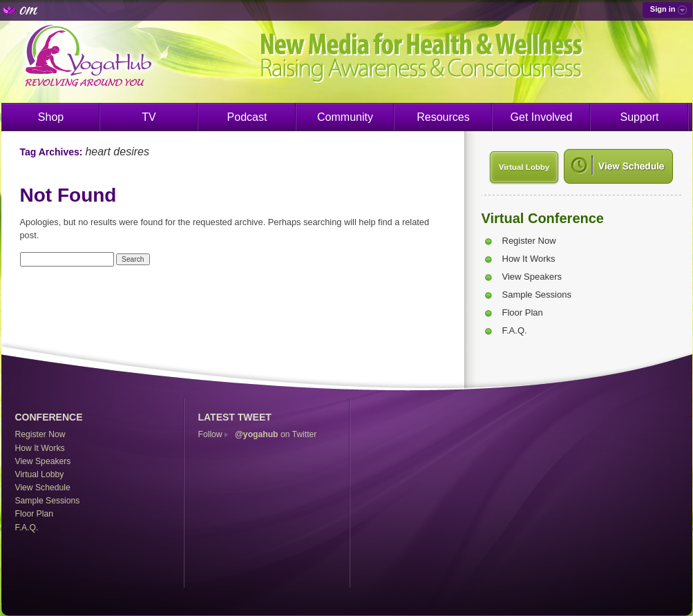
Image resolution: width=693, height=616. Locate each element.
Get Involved (542, 117)
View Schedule (43, 488)
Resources (443, 117)
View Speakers (532, 277)
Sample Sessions (537, 295)
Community (345, 117)
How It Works (529, 259)
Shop (51, 117)
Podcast (247, 117)
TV (149, 117)
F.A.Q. (515, 330)
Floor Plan (523, 312)
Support (639, 117)
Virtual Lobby (524, 167)
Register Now (529, 241)
